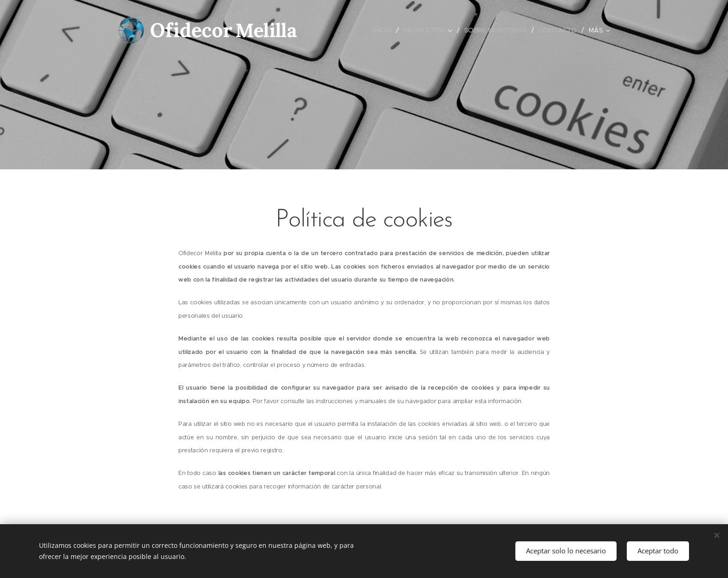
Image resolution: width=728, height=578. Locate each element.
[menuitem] (384, 30)
